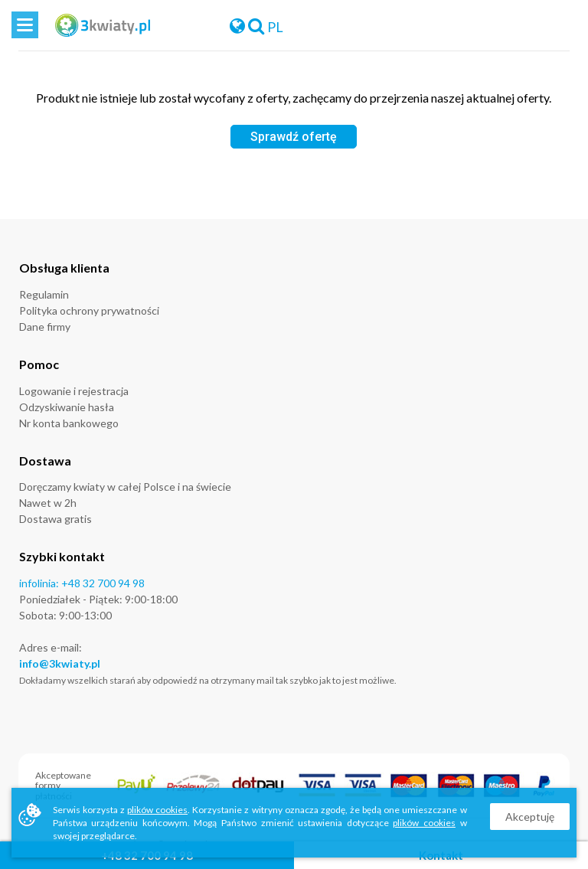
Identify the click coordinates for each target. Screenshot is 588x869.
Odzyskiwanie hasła (67, 407)
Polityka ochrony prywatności (89, 310)
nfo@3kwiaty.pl (61, 663)
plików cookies (157, 810)
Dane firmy (45, 327)
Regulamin (44, 294)
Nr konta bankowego (69, 423)
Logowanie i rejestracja (74, 391)
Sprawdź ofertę (294, 137)
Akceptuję (530, 817)
